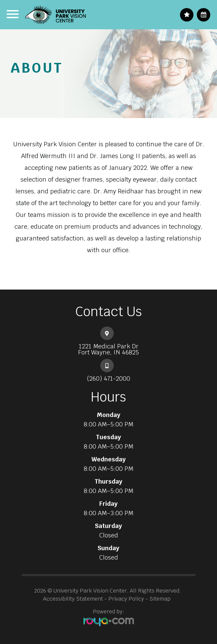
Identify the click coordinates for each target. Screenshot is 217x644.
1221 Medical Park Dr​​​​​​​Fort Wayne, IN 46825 (108, 349)
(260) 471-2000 (108, 379)
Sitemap (160, 599)
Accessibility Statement (73, 599)
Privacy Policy (126, 599)
